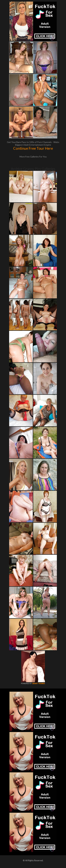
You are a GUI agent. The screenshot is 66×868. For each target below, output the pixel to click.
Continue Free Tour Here (33, 148)
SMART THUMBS (39, 684)
